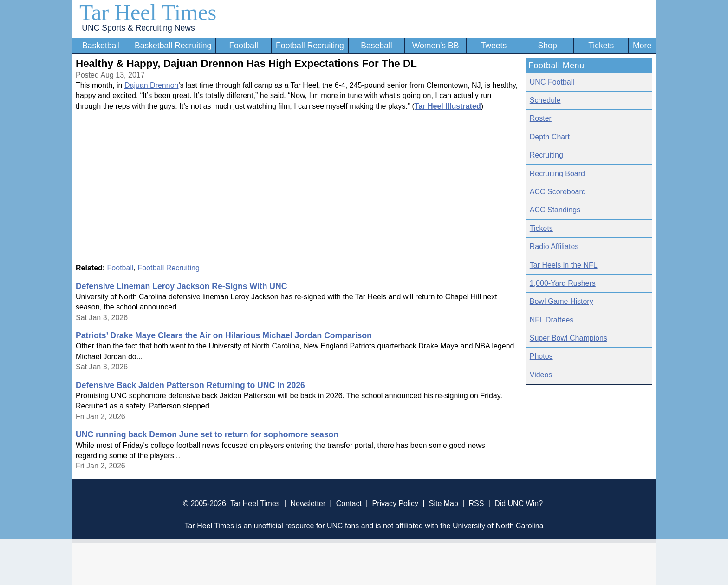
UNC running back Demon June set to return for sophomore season (207, 434)
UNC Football (552, 82)
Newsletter (308, 503)
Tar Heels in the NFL (564, 265)
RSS (476, 503)
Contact (349, 503)
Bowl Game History (562, 301)
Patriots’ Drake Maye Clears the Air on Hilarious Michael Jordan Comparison (224, 335)
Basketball (101, 46)
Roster (541, 118)
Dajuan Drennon (152, 85)
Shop (548, 46)
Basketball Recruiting (173, 46)
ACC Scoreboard (558, 192)
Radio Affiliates (554, 246)
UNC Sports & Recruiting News (138, 28)
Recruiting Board (557, 174)
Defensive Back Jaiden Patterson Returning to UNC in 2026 (190, 385)
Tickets (601, 46)
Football (244, 46)
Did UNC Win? (519, 503)
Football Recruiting (310, 46)
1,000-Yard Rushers (563, 283)
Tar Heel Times (148, 12)
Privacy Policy (395, 503)
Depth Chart (550, 137)
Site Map (444, 503)
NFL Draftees (552, 320)
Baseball (377, 46)
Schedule (545, 100)
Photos (541, 356)
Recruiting (546, 155)
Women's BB (436, 46)
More (642, 46)
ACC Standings (555, 210)
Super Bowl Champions (569, 338)
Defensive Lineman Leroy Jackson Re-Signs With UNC (181, 286)
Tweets (494, 46)
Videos (541, 375)
